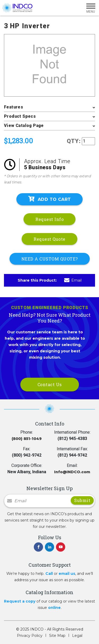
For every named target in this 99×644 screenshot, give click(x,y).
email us (67, 574)
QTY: (74, 141)
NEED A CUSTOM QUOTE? (50, 259)
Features (13, 107)
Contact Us (50, 384)
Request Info (49, 219)
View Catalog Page (24, 126)
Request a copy (20, 601)
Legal (77, 636)
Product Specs (20, 116)
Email (73, 280)
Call (49, 574)
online (54, 608)
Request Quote (49, 239)
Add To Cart (50, 199)
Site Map (57, 636)
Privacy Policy (30, 636)
